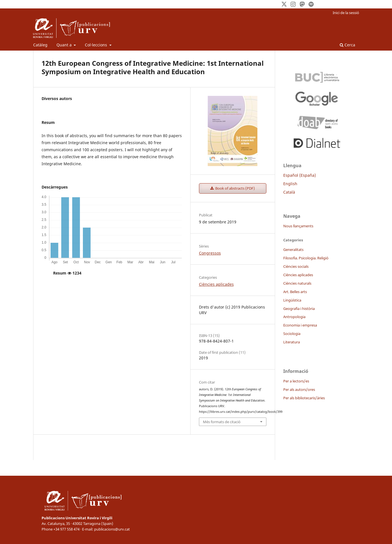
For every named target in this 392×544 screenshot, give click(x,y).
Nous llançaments (298, 226)
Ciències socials (296, 266)
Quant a (65, 45)
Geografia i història (299, 309)
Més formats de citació (222, 422)
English (290, 184)
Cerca (347, 45)
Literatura (292, 342)
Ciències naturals (297, 283)
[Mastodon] (302, 4)
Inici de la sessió (346, 13)
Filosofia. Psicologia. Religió (306, 258)
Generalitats (293, 250)
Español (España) (300, 175)
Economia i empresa (300, 325)
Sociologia (292, 334)
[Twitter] (284, 4)
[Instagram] (293, 4)
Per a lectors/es (296, 381)
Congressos (210, 253)
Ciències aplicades (216, 284)
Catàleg (40, 45)
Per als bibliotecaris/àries (304, 398)
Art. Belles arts (295, 292)
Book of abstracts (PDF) (235, 188)
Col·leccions (97, 45)
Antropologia (294, 317)
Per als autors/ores (299, 389)
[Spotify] (311, 4)
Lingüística (292, 300)
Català (289, 192)
